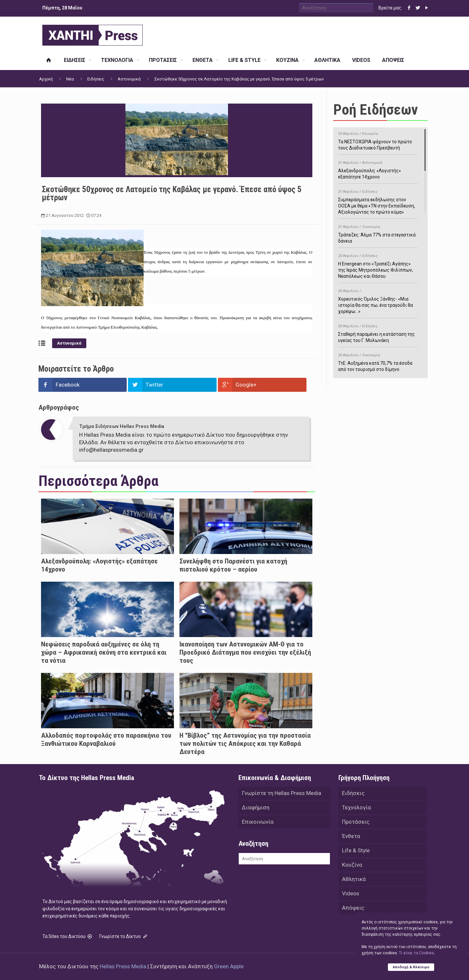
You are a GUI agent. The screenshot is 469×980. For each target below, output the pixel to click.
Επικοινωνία (258, 822)
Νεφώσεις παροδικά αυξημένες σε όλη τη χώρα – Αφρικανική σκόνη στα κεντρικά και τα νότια (104, 652)
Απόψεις (353, 908)
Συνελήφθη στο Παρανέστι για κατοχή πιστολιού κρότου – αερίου (233, 565)
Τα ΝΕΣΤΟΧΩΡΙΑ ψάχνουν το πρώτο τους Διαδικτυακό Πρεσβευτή (378, 140)
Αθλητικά (354, 879)
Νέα (70, 79)
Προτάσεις (356, 822)
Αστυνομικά (129, 79)
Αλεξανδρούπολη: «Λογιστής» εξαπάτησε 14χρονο (378, 169)
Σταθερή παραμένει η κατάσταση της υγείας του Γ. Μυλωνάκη (378, 332)
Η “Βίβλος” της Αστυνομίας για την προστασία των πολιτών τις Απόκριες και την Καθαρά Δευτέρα (245, 744)
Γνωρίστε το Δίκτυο (124, 936)
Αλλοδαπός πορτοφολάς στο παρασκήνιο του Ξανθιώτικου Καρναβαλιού (106, 739)
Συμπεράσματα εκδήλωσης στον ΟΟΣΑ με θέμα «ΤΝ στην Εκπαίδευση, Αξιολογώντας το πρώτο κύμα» (378, 201)
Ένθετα (351, 836)
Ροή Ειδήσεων (376, 110)
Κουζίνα (352, 865)
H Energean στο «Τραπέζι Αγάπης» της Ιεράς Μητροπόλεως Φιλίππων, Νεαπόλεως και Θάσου (378, 265)
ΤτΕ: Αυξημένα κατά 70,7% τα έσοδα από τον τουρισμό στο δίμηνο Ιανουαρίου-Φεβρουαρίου (378, 364)
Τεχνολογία (356, 807)
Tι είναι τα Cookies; (417, 953)
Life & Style (356, 850)
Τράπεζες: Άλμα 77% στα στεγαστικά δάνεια (378, 233)
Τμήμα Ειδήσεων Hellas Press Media (122, 426)
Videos (351, 893)
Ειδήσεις (96, 79)
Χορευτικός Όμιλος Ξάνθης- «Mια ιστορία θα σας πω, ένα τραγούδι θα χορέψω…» (378, 300)
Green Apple (229, 966)
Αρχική (46, 79)
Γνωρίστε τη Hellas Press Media (282, 793)
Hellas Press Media (123, 966)
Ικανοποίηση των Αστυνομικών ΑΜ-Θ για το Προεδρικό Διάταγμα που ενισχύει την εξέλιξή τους (245, 652)
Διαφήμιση (256, 807)
